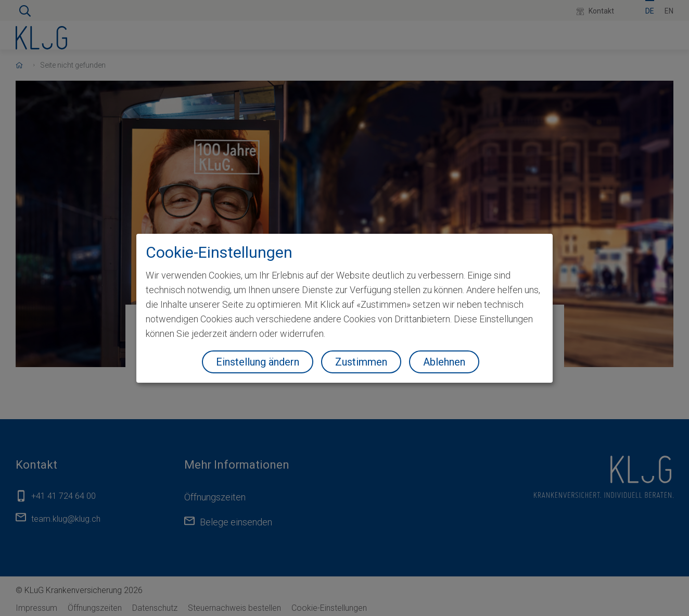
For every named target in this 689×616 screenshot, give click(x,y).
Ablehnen (444, 362)
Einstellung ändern (258, 362)
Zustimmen (361, 362)
